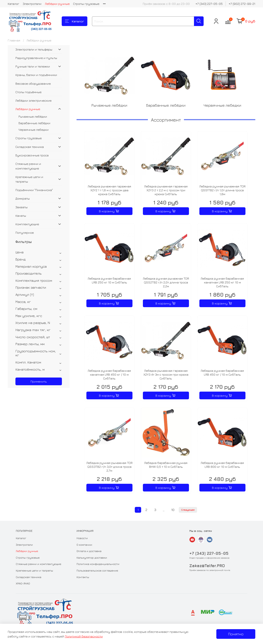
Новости (82, 538)
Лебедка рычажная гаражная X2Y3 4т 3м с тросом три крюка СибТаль (166, 374)
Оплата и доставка (89, 551)
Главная (14, 40)
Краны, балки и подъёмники (36, 75)
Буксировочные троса (32, 155)
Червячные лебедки (34, 130)
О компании (84, 545)
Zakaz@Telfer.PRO (207, 566)
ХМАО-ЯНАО (23, 583)
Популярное (25, 233)
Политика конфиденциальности (98, 564)
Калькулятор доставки (92, 558)
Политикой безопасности (84, 636)
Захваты (21, 207)
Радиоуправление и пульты (36, 58)
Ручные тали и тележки (33, 66)
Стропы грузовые (86, 4)
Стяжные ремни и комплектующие (28, 166)
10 (173, 510)
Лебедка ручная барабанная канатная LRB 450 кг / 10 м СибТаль (109, 374)
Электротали (32, 4)
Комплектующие (27, 224)
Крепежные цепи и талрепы (29, 179)
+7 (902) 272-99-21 (242, 4)
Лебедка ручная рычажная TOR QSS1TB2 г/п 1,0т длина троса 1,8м (222, 190)
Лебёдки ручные (57, 4)
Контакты (83, 577)
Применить (39, 381)
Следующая (188, 510)
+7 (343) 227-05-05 (209, 4)
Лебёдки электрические (33, 100)
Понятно (236, 634)
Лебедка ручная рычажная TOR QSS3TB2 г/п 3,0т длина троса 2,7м (109, 467)
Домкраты (23, 198)
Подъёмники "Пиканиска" (34, 190)
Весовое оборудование (33, 83)
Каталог (13, 4)
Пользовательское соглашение (97, 570)
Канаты (21, 216)
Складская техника (30, 147)
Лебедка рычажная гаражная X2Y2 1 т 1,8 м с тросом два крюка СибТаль (109, 190)
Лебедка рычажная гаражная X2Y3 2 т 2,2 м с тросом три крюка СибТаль (166, 190)
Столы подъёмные (28, 92)
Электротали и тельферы (34, 49)
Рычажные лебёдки (33, 116)
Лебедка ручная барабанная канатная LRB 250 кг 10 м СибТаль (222, 282)
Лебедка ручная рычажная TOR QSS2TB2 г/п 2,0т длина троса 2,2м (166, 282)
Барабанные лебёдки (34, 123)
